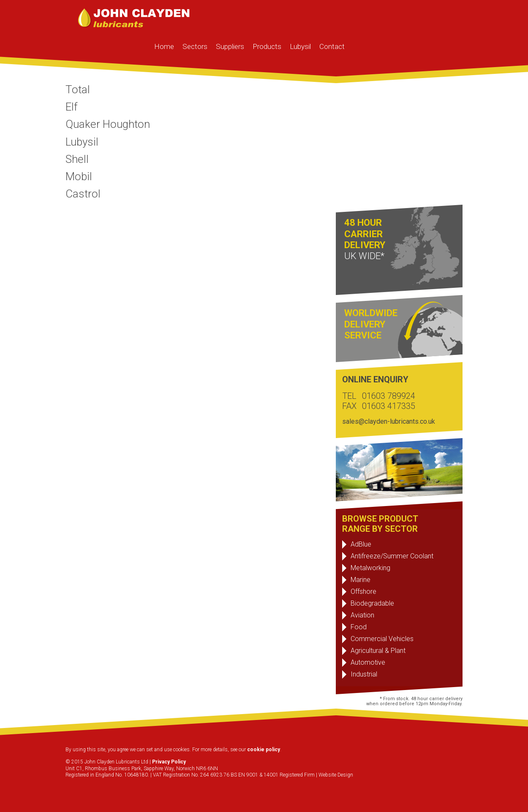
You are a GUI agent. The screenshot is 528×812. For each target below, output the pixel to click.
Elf (72, 107)
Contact (332, 46)
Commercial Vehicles (382, 639)
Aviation (362, 615)
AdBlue (361, 544)
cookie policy (264, 750)
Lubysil (300, 46)
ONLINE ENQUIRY (375, 379)
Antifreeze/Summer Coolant (392, 556)
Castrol (83, 194)
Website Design (336, 775)
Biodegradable (372, 603)
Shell (77, 159)
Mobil (79, 176)
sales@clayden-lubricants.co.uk (389, 421)
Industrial (364, 674)
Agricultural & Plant (378, 651)
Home (164, 46)
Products (267, 46)
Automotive (368, 662)
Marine (361, 580)
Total (78, 89)
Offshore (363, 591)
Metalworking (370, 568)
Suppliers (230, 46)
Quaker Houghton (108, 124)
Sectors (195, 46)
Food (359, 627)
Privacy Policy (169, 762)
